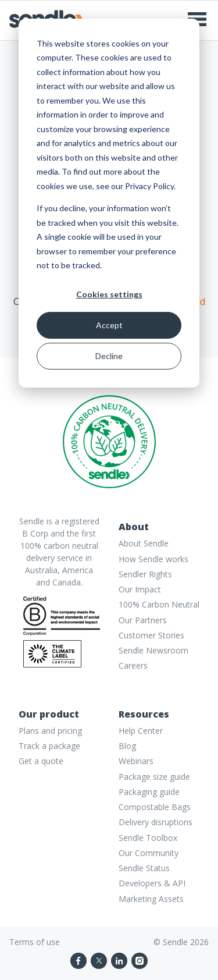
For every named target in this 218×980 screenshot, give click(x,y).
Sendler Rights (145, 574)
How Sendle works (153, 559)
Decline (109, 356)
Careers (133, 665)
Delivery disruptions (156, 822)
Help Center (141, 731)
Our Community (149, 853)
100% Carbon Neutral (159, 604)
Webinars (136, 761)
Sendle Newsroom (153, 650)
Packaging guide (149, 792)
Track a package (49, 746)
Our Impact (140, 589)
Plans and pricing (50, 731)
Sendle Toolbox (148, 838)
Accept (109, 325)
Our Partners (143, 620)
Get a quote (41, 761)
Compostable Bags (155, 807)
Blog (127, 746)
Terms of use (35, 942)
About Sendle (144, 543)
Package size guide (154, 777)
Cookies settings (109, 294)
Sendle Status (144, 868)
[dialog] (109, 203)
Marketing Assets (151, 899)
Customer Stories (151, 635)
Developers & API (152, 883)
